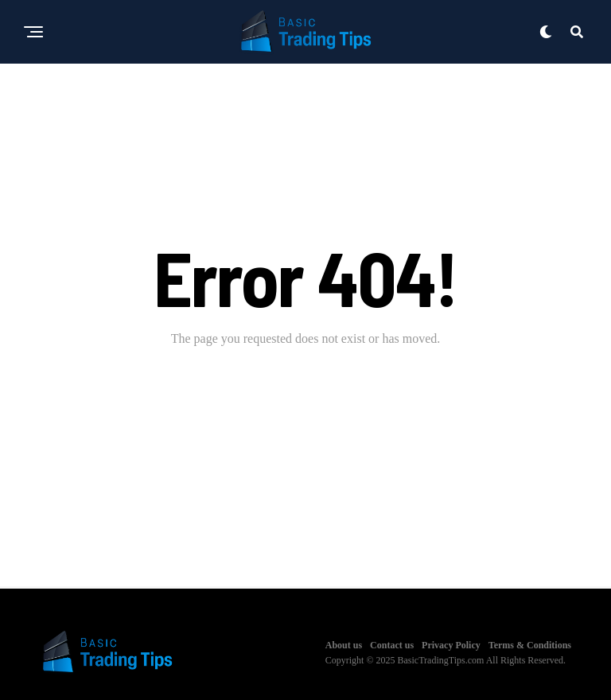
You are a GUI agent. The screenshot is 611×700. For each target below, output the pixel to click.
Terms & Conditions (530, 645)
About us (344, 645)
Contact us (392, 645)
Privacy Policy (451, 645)
